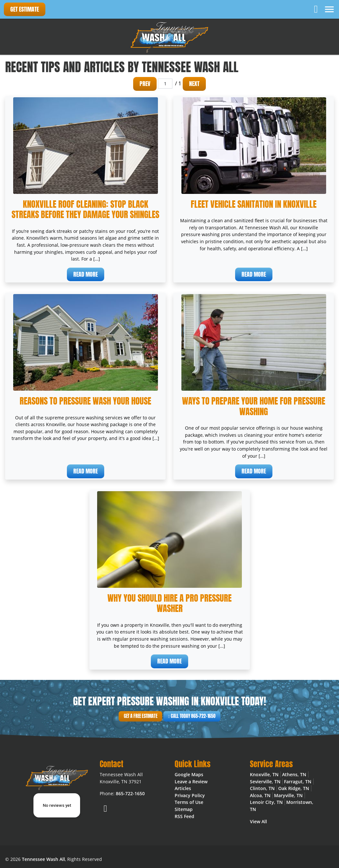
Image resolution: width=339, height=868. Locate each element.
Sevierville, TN (265, 782)
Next (194, 84)
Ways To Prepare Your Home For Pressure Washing (254, 406)
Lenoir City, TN (266, 802)
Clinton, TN (262, 788)
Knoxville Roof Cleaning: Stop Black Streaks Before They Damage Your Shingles (85, 209)
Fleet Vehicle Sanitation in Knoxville (254, 204)
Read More (86, 274)
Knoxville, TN (264, 774)
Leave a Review (191, 782)
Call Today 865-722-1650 (181, 716)
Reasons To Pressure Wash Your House (85, 401)
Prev (145, 84)
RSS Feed (184, 816)
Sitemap (184, 809)
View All (258, 821)
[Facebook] (316, 8)
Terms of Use (189, 802)
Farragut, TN (298, 782)
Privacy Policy (190, 795)
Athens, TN (294, 774)
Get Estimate (25, 9)
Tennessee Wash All (43, 859)
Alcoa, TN (260, 795)
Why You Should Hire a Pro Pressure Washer (169, 603)
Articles (183, 788)
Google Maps (189, 774)
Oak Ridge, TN (294, 788)
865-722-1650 (130, 793)
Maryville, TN (288, 795)
